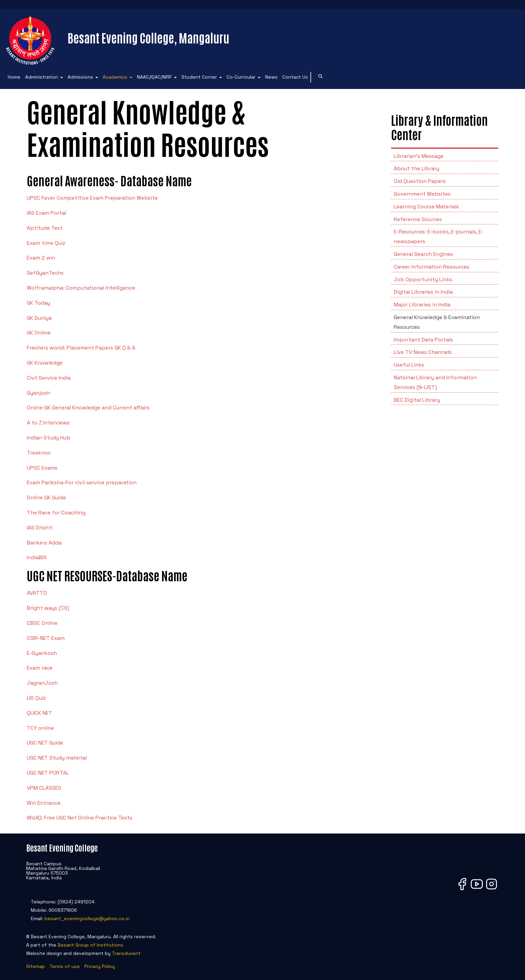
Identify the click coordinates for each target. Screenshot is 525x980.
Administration (42, 77)
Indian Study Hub (49, 438)
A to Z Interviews (48, 423)
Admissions (80, 77)
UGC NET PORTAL (48, 773)
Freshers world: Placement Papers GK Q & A (81, 348)
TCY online (40, 728)
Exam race (40, 668)
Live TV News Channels (423, 352)
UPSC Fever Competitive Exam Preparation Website (92, 198)
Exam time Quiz (46, 243)
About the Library (417, 168)
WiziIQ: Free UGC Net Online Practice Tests (80, 818)
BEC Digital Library (417, 400)
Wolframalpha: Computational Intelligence (81, 288)
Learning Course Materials (426, 207)
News (271, 77)
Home (14, 77)
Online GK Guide (46, 498)
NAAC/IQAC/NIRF (154, 77)
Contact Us (295, 77)
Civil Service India (49, 378)
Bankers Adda (44, 543)
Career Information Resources (432, 267)
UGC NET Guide (45, 743)
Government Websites (422, 194)
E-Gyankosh (42, 653)
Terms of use (65, 966)
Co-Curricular (241, 77)
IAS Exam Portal (47, 213)
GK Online (39, 333)
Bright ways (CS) (48, 608)
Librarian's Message (419, 156)
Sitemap (35, 966)
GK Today (39, 303)
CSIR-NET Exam (46, 638)
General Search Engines (423, 254)
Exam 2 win (41, 258)
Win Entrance (44, 803)
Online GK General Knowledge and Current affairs (88, 408)
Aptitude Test (45, 228)
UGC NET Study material (57, 758)
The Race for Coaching (56, 513)
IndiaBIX (37, 557)
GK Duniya (39, 318)
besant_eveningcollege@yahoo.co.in (87, 918)
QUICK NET (40, 713)
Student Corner (199, 77)
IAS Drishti (40, 528)
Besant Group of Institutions (90, 945)
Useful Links (409, 365)
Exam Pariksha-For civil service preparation (82, 482)
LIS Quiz (36, 698)
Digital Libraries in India (423, 292)
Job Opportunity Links (423, 279)
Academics (115, 77)
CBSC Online (42, 623)
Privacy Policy (100, 966)
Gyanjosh (39, 393)
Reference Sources (418, 219)
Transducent (126, 953)
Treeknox (39, 453)
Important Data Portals (423, 340)
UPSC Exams (42, 468)
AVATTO (37, 593)
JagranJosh (42, 683)
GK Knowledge (45, 363)
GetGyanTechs (45, 273)
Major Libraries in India (422, 305)
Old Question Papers (420, 181)
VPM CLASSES (44, 788)
